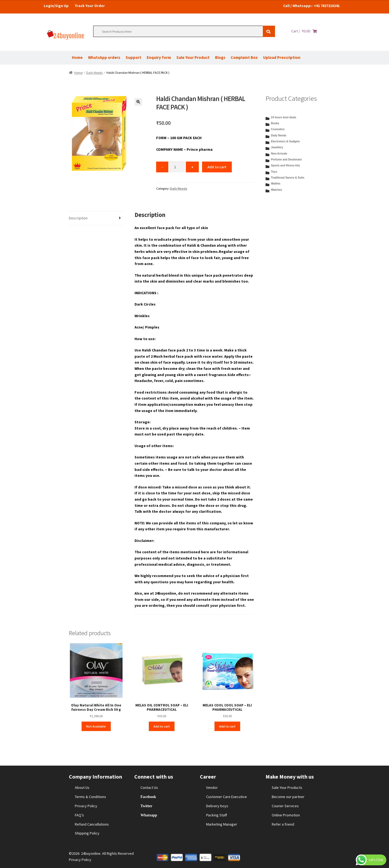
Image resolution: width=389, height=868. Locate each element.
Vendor (212, 787)
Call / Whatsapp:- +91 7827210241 (311, 6)
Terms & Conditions (90, 797)
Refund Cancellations (92, 824)
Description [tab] (78, 218)
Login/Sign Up (56, 6)
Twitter (146, 806)
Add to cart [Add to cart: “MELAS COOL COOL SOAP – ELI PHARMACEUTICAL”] (227, 726)
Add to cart (217, 167)
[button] (138, 102)
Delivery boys (217, 806)
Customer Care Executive (227, 797)
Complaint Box (244, 57)
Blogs (220, 57)
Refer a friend (283, 824)
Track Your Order (90, 6)
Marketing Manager (222, 824)
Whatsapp (149, 815)
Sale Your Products (287, 787)
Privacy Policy (86, 806)
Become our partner (288, 797)
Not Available (96, 726)
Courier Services (285, 806)
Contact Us (149, 787)
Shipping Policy (87, 833)
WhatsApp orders (104, 57)
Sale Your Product (193, 57)
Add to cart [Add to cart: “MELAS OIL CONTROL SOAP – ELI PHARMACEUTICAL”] (162, 726)
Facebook (148, 797)
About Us (82, 787)
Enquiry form (159, 57)
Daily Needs (94, 73)
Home (77, 57)
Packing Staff (217, 815)
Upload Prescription (282, 57)
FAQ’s (79, 815)
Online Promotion (286, 815)
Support (133, 57)
